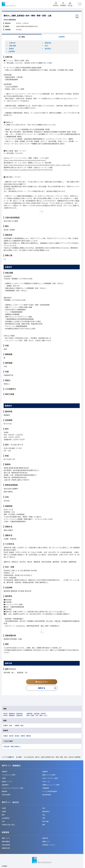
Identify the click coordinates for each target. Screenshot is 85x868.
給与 (45, 46)
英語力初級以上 (16, 746)
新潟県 (17, 736)
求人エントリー (42, 682)
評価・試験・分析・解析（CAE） (37, 715)
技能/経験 (11, 46)
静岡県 (29, 736)
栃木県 (11, 736)
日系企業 (6, 746)
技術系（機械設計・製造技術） (14, 714)
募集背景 (46, 43)
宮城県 (5, 736)
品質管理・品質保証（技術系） (37, 714)
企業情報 (62, 37)
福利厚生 (46, 49)
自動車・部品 (8, 725)
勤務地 (10, 49)
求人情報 (22, 37)
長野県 (23, 736)
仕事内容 (11, 43)
